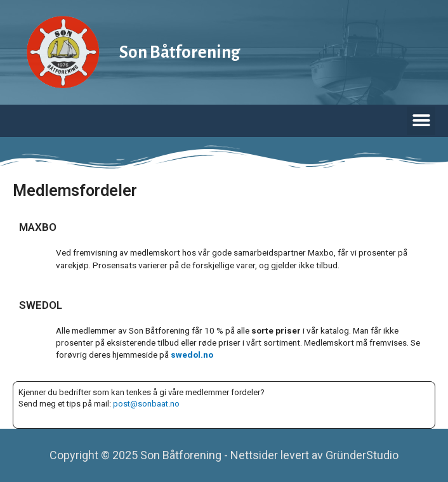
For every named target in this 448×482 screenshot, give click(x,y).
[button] (421, 121)
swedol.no (192, 355)
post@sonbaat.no (146, 404)
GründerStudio (362, 455)
